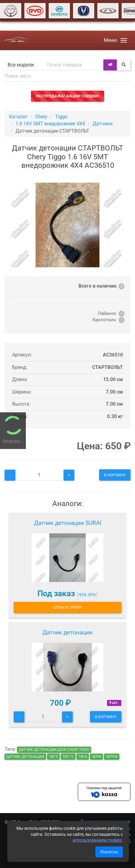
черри (112, 757)
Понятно (109, 852)
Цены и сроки (67, 607)
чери (96, 757)
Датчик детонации (67, 632)
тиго (53, 757)
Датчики (103, 124)
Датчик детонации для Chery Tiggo (54, 750)
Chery (41, 117)
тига (83, 757)
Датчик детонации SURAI (68, 523)
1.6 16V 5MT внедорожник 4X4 (50, 124)
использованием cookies (97, 840)
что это (87, 594)
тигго (68, 757)
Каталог (18, 117)
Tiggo (61, 117)
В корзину (115, 475)
